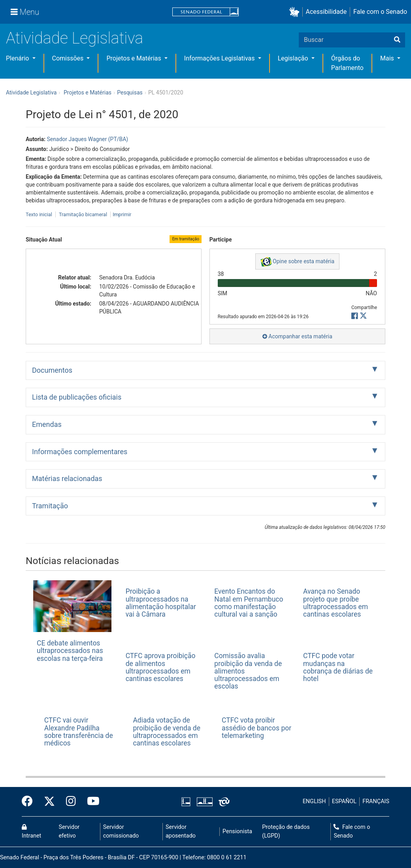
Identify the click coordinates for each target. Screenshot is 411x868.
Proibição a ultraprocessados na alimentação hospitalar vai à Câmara (161, 603)
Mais (388, 58)
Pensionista (237, 831)
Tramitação (50, 506)
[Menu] (25, 12)
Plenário (18, 58)
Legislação (294, 58)
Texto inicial (40, 214)
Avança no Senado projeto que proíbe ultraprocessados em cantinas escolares (336, 603)
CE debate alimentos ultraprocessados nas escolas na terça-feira (70, 651)
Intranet (31, 832)
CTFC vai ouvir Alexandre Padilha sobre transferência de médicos (79, 732)
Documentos (52, 370)
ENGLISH (314, 801)
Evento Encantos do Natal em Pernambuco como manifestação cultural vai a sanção (249, 603)
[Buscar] (397, 40)
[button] (296, 12)
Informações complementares (80, 452)
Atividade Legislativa (74, 38)
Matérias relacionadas (67, 478)
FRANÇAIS (376, 801)
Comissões (69, 58)
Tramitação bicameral (83, 214)
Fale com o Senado (380, 12)
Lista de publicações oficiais (77, 397)
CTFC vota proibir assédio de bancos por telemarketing (256, 728)
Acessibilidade (326, 12)
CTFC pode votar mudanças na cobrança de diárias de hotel (338, 667)
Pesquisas (130, 92)
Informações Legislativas (220, 58)
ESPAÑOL (344, 801)
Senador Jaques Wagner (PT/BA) (87, 139)
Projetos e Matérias (134, 58)
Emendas (47, 424)
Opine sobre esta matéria (298, 262)
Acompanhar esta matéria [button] (297, 336)
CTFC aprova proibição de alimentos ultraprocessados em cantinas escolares (161, 667)
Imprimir (122, 214)
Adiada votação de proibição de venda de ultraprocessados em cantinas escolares (167, 732)
